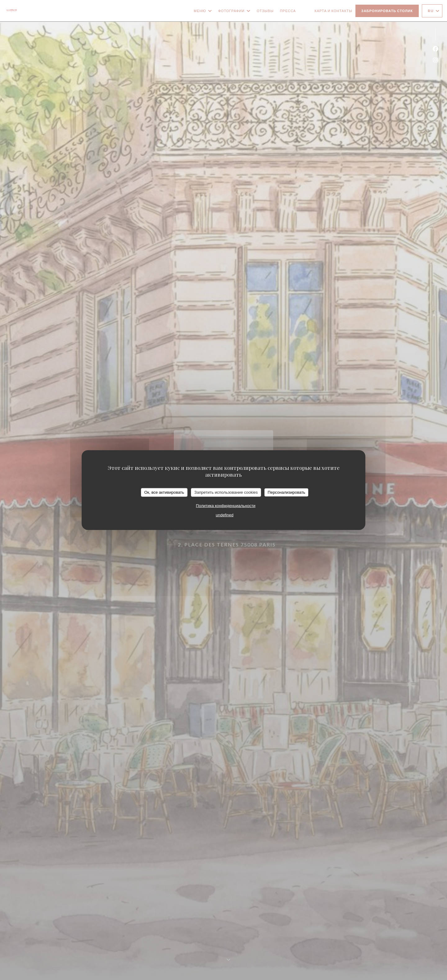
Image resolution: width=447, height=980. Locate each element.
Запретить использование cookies (226, 492)
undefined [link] (225, 515)
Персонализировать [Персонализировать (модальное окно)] (286, 492)
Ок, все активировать (164, 492)
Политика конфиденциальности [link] (226, 505)
